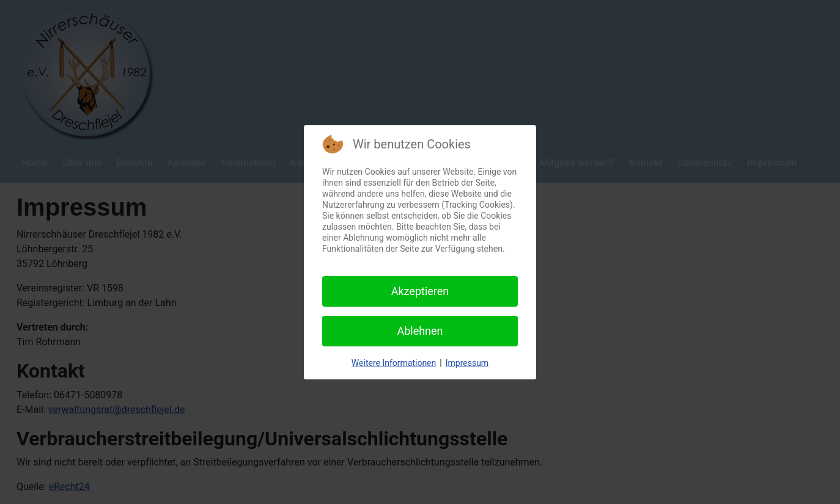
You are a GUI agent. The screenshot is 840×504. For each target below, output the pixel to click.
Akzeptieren (420, 291)
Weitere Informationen (394, 363)
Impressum (467, 363)
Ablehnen (420, 331)
